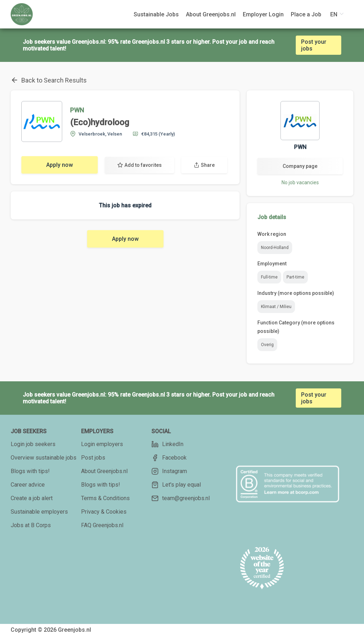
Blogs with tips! (30, 471)
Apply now (60, 165)
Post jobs (93, 458)
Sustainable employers (39, 512)
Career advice (28, 485)
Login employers (102, 444)
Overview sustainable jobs (44, 458)
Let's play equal (176, 485)
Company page (300, 166)
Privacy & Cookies (104, 512)
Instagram (169, 471)
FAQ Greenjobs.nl (102, 525)
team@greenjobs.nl (181, 498)
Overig (267, 345)
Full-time (269, 277)
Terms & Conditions (105, 498)
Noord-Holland (275, 248)
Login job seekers (33, 444)
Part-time (295, 277)
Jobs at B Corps (31, 525)
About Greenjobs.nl (104, 471)
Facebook (169, 458)
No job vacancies (300, 182)
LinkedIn (167, 444)
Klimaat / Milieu (276, 307)
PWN (77, 110)
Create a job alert (32, 498)
